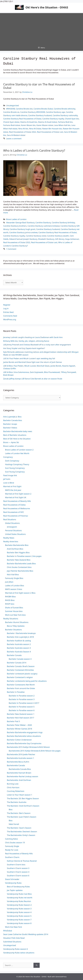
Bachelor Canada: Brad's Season (21, 666)
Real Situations (10, 519)
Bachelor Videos (10, 428)
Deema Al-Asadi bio (29, 122)
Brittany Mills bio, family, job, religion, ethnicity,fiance (26, 341)
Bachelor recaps (10, 424)
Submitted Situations (12, 942)
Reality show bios (11, 541)
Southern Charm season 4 (18, 872)
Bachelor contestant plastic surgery (22, 674)
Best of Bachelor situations (15, 435)
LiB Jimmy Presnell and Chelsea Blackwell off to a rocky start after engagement (37, 345)
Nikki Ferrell (14, 824)
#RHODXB (10, 109)
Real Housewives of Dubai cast (50, 132)
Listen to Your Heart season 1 (20, 795)
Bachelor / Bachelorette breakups (21, 633)
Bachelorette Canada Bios (20, 769)
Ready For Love (12, 850)
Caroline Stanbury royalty (53, 119)
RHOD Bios (10, 600)
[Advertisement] (41, 28)
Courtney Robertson (16, 791)
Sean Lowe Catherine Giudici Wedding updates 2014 (26, 934)
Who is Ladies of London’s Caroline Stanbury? (34, 150)
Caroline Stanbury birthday (63, 222)
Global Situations (12, 523)
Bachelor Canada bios (13, 420)
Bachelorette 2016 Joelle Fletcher (21, 754)
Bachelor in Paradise (16, 692)
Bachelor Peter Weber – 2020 (19, 725)
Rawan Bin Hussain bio (52, 129)
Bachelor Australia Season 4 (19, 652)
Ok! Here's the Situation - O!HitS (47, 7)
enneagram (12, 527)
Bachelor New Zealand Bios (19, 560)
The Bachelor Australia (17, 802)
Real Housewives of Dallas (14, 505)
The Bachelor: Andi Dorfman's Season (23, 806)
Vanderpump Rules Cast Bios (19, 894)
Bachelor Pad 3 (13, 721)
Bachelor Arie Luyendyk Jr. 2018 (20, 637)
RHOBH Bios (10, 597)
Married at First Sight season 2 (18, 494)
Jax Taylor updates (15, 890)
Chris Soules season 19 (15, 842)
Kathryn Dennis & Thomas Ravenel (22, 861)
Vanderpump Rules (13, 883)
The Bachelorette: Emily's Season (21, 835)
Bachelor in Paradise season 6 (22, 710)
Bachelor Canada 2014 (17, 663)
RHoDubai (8, 931)
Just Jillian (9, 582)
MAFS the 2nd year (13, 490)
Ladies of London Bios (15, 586)
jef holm (7, 479)
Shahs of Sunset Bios (14, 608)
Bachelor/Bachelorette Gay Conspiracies (24, 743)
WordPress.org (10, 319)
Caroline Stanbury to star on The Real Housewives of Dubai (39, 86)
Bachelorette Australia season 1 (20, 758)
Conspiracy (8, 457)
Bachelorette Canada (16, 765)
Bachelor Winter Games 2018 (19, 729)
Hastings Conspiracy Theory (17, 464)
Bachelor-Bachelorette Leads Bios (21, 563)
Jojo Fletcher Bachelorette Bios (20, 571)
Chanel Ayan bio (72, 119)
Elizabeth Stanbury (46, 239)
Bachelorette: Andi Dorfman (19, 780)
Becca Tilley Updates (16, 626)
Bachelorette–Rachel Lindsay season (23, 776)
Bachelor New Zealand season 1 (21, 714)
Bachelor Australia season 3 (19, 648)
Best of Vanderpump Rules (18, 887)
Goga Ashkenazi (72, 239)
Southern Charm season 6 (18, 876)
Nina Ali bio (23, 129)
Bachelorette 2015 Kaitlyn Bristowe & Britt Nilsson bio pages (35, 751)
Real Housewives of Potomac (16, 516)
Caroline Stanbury (43, 222)
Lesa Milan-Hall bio (62, 125)
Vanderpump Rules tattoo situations (19, 953)
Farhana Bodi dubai (12, 125)
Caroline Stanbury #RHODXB (33, 112)
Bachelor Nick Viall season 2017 (20, 718)
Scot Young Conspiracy (15, 468)
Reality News (9, 538)
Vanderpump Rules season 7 (19, 920)
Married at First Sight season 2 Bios (20, 593)
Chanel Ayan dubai (11, 122)
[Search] (37, 965)
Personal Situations (13, 530)
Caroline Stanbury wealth (58, 236)
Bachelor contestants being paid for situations (27, 681)
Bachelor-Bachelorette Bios (17, 545)
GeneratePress (61, 977)
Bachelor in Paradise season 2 (22, 696)
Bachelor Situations (13, 630)
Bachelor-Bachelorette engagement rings (25, 732)
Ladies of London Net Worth (17, 453)
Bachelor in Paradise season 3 (22, 699)
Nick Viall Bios (13, 574)
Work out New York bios (15, 615)
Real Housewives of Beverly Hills (17, 501)
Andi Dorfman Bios (15, 549)
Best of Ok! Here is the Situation (17, 439)
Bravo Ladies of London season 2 (19, 450)
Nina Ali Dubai (35, 129)
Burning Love (13, 784)
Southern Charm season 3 (18, 868)
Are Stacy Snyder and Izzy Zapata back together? (24, 348)
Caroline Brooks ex (11, 112)
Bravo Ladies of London (16, 219)
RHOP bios (10, 604)
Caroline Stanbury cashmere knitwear (44, 226)
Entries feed (8, 312)
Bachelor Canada (14, 655)
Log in (6, 308)
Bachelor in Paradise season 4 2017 (24, 703)
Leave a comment (14, 138)
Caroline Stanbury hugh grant (22, 229)
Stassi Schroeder (12, 879)
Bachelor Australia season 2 (19, 644)
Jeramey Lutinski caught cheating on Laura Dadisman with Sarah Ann (33, 337)
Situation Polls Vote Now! (14, 938)
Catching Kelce (11, 839)
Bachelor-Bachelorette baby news (18, 431)
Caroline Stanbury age (55, 112)
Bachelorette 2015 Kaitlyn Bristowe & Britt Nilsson (28, 747)
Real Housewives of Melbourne (17, 508)
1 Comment (11, 249)
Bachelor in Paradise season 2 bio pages (24, 556)
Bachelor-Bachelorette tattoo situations (24, 736)
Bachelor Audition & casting (19, 641)
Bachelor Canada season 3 (20, 659)
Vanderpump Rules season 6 (16, 949)
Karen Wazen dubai (45, 125)
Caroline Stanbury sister (36, 236)
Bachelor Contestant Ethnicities (20, 670)
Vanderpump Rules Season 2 (19, 905)
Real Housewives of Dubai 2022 (23, 132)
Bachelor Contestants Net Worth (21, 685)
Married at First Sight (12, 486)
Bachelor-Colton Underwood (19, 740)
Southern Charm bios (16, 865)
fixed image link (10, 475)
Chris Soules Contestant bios (19, 567)
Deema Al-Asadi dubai (47, 122)
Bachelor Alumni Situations (17, 622)
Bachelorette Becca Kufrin (18, 762)
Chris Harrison (13, 787)
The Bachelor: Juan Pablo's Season (22, 817)
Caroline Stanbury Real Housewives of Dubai (22, 119)
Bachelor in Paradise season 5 (22, 707)
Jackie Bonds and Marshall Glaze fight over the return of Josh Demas (33, 362)
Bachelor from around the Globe (21, 688)
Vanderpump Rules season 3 (19, 909)
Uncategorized (12, 105)
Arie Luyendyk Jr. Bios (12, 417)
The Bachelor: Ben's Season (19, 813)
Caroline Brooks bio (24, 109)
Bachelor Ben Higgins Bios (18, 552)
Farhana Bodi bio (65, 122)
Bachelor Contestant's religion (20, 677)
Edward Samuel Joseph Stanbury (23, 239)
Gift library (60, 239)
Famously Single (12, 846)
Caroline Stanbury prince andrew (23, 232)
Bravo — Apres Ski (11, 442)
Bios (11, 809)
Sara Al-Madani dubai (16, 135)
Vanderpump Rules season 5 (19, 916)
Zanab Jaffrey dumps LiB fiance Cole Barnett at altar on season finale (33, 379)
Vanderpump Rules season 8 (19, 923)
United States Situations (15, 534)
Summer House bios (14, 611)
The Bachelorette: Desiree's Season (22, 831)
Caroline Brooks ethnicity (65, 109)
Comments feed (10, 316)
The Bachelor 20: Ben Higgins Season (23, 798)
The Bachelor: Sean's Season (19, 828)
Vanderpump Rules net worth (20, 898)
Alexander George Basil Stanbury (20, 222)
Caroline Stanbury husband (40, 115)
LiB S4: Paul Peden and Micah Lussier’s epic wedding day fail (29, 358)
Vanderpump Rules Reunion (19, 901)
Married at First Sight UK (16, 497)
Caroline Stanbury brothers (15, 226)
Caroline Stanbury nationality (65, 115)
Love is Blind (9, 483)
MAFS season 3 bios (14, 589)
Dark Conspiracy (12, 461)
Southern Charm (12, 857)
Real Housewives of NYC (14, 512)
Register (7, 305)
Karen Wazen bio (28, 125)
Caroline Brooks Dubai (43, 109)
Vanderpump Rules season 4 (19, 912)
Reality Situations (11, 619)
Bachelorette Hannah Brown (19, 773)
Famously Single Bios (14, 578)
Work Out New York (14, 927)
